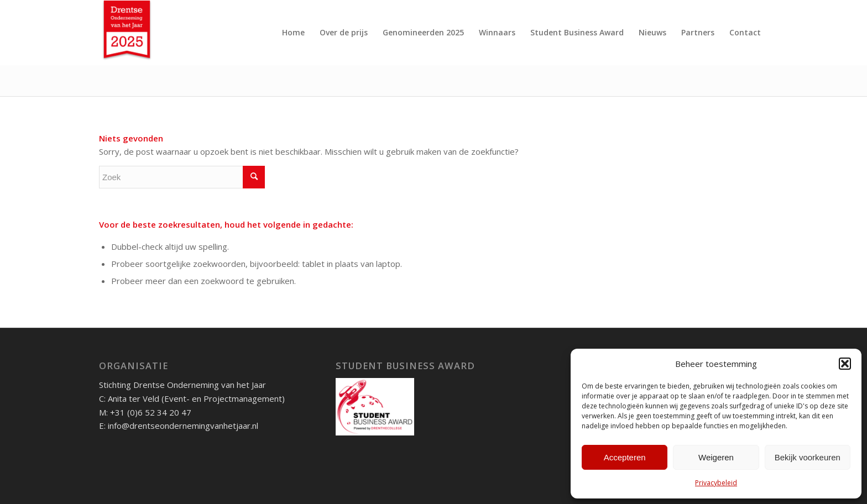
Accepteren (625, 457)
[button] (845, 364)
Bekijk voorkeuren (808, 457)
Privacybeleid (716, 483)
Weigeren (716, 457)
